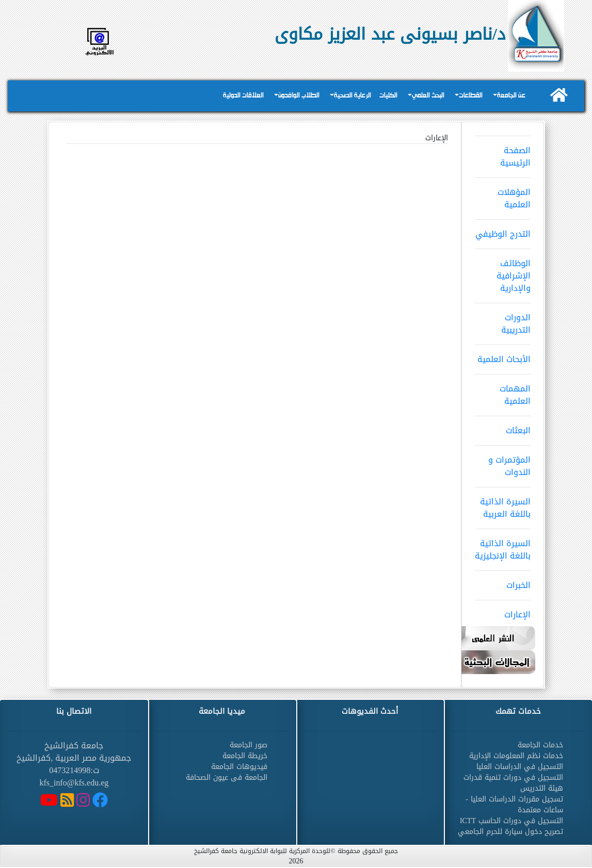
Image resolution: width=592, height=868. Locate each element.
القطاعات (471, 96)
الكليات (388, 96)
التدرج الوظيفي (503, 231)
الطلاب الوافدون (299, 96)
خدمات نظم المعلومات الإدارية (516, 756)
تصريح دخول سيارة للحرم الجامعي (510, 832)
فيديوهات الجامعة (239, 767)
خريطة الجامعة (245, 756)
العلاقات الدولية (243, 96)
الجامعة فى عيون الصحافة (227, 777)
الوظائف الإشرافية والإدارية (503, 272)
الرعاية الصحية (353, 96)
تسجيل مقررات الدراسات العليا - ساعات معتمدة (514, 805)
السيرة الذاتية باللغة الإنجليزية (503, 546)
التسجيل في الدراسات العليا (520, 767)
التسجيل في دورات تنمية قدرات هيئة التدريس (513, 783)
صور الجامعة (249, 745)
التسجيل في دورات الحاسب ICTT (511, 821)
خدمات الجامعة (540, 745)
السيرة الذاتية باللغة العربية (503, 504)
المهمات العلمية (503, 391)
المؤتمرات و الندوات (503, 463)
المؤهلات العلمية (503, 195)
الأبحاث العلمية (503, 356)
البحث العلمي (428, 96)
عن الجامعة (511, 96)
